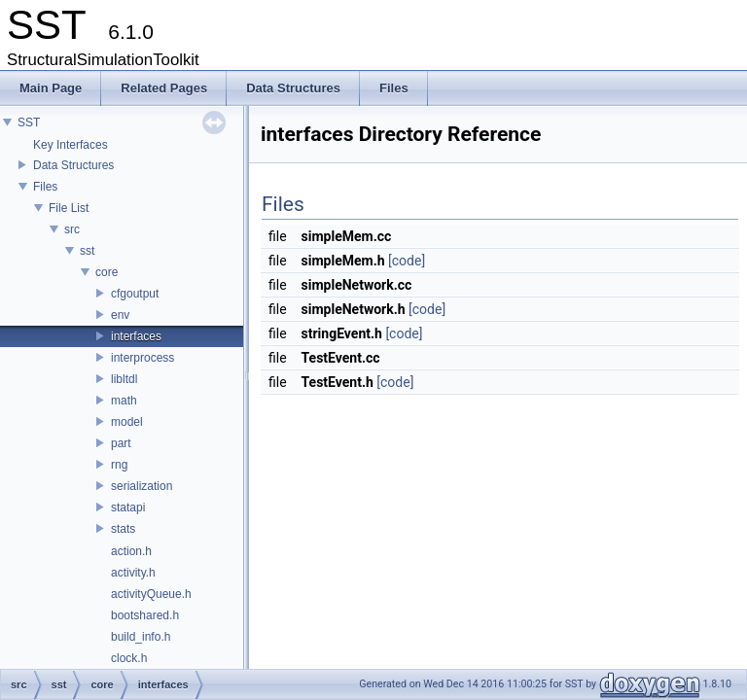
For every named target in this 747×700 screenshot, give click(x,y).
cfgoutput (135, 294)
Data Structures (73, 165)
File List (69, 208)
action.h (131, 551)
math (124, 401)
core (107, 272)
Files (45, 187)
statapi (128, 507)
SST (29, 122)
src (72, 229)
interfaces (136, 336)
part (121, 443)
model (127, 422)
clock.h (129, 658)
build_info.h (141, 637)
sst (87, 251)
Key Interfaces (71, 145)
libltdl (124, 379)
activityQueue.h (151, 594)
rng (119, 465)
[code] (407, 261)
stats (123, 529)
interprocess (142, 358)
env (120, 315)
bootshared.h (145, 615)
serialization (142, 486)
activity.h (133, 573)
